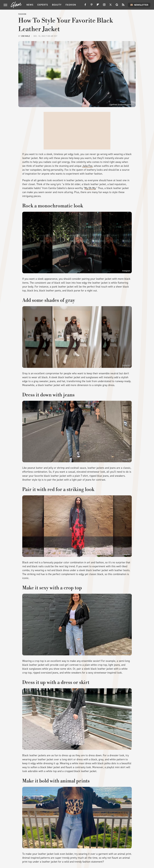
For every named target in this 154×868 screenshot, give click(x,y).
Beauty (57, 5)
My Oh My (90, 188)
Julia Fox (87, 166)
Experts (43, 5)
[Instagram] (104, 6)
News (30, 5)
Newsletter (139, 5)
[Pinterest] (92, 6)
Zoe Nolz (26, 36)
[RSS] (123, 6)
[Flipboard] (98, 6)
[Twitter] (111, 6)
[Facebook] (85, 6)
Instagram (126, 271)
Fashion (71, 5)
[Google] (117, 6)
